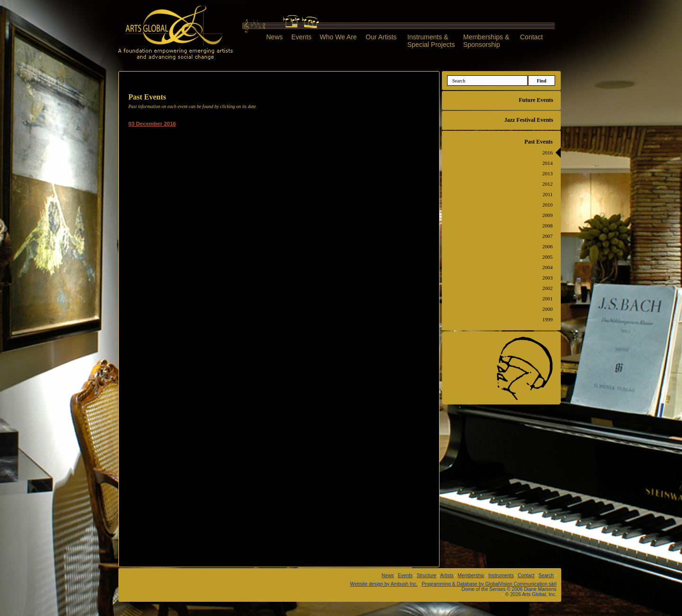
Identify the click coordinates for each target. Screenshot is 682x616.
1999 (547, 319)
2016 (547, 153)
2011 (547, 194)
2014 (547, 163)
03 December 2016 (152, 124)
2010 (547, 205)
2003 (547, 278)
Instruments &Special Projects (431, 41)
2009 (547, 215)
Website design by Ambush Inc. (384, 584)
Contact (531, 37)
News (274, 37)
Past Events (538, 142)
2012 (547, 184)
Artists (447, 575)
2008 (547, 226)
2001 (547, 299)
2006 (547, 246)
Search (546, 575)
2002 (547, 288)
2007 (547, 236)
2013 (547, 173)
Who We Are (338, 37)
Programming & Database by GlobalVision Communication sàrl (489, 584)
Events (301, 37)
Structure (427, 575)
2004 (547, 267)
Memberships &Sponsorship (486, 41)
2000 (547, 309)
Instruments (501, 575)
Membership (471, 575)
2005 (547, 257)
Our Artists (381, 37)
